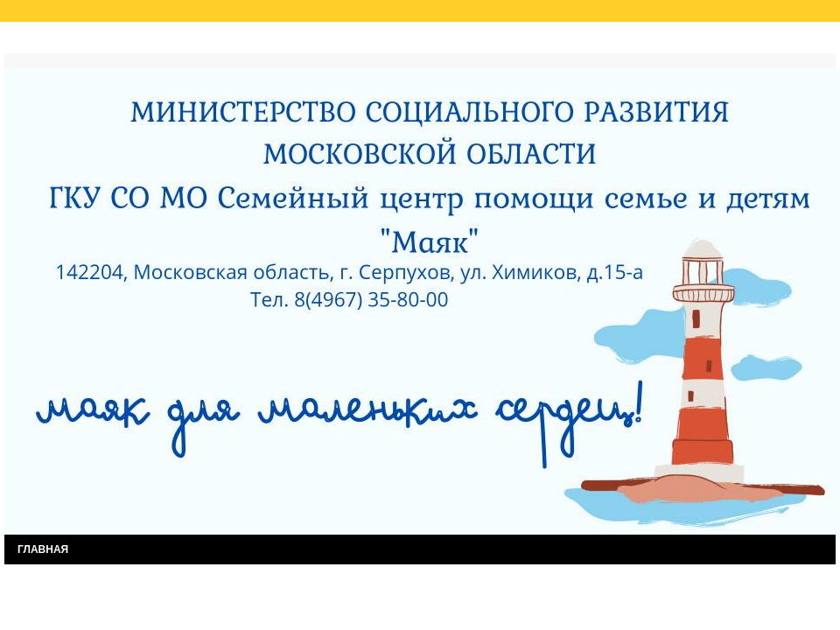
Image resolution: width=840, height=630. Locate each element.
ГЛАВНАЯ (43, 549)
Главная (43, 42)
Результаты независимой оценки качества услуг (226, 42)
